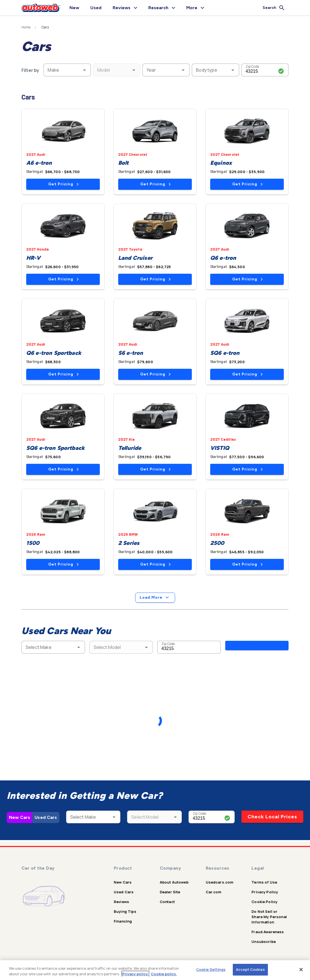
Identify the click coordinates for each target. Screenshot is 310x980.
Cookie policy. (164, 974)
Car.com (214, 892)
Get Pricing (63, 184)
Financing (123, 921)
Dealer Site (170, 892)
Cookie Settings (211, 969)
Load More (155, 598)
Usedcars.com (220, 882)
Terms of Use (264, 882)
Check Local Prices (272, 818)
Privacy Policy (265, 892)
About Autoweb (174, 882)
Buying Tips (125, 911)
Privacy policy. (135, 974)
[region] (155, 970)
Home (26, 27)
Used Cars (46, 819)
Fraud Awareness (268, 932)
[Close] (301, 969)
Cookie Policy (264, 902)
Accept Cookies (250, 969)
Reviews (121, 902)
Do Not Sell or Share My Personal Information (269, 917)
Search (257, 647)
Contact (167, 902)
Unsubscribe (264, 942)
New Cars (20, 819)
